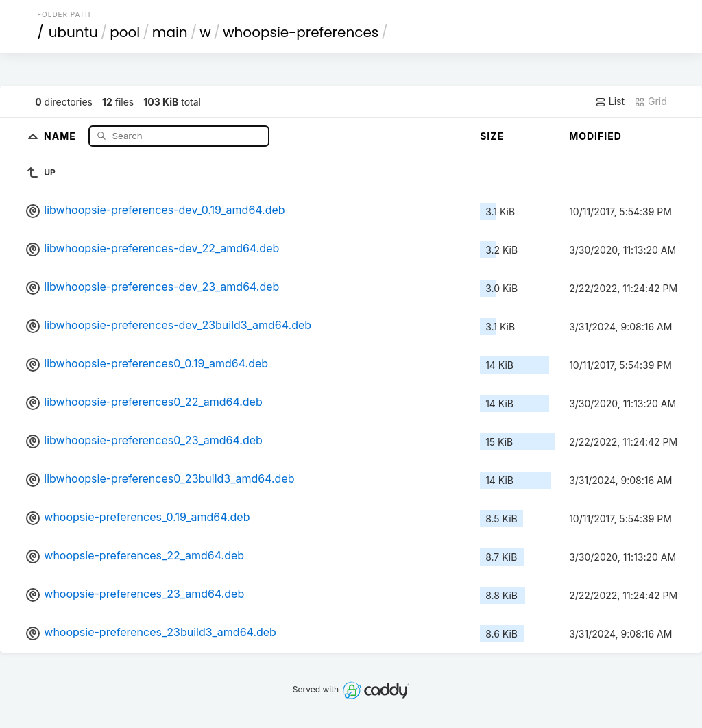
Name (61, 135)
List (610, 101)
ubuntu (73, 32)
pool (125, 32)
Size (492, 136)
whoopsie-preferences (301, 32)
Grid (651, 101)
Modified (595, 136)
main (170, 32)
